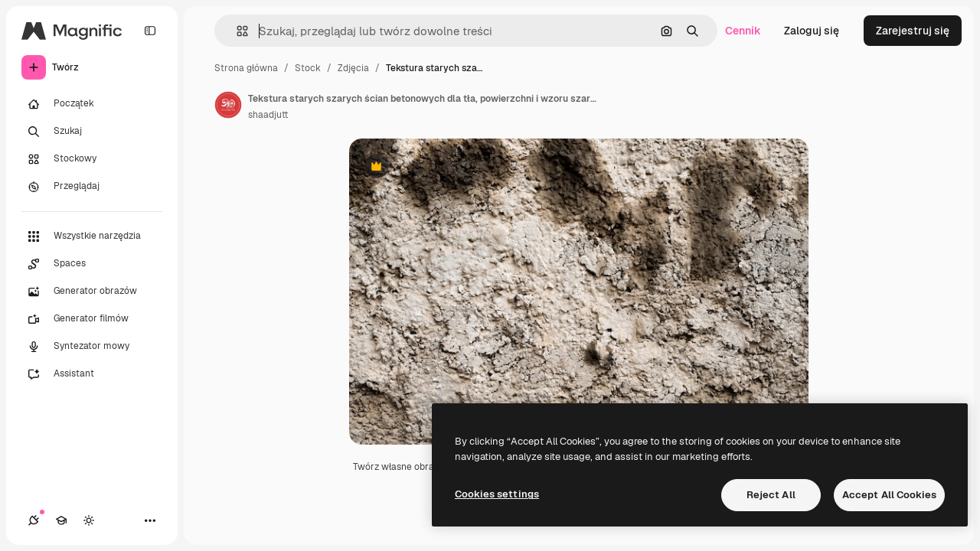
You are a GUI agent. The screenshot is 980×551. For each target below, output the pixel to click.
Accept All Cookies (889, 495)
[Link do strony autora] (228, 105)
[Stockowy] (92, 159)
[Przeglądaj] (92, 187)
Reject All (771, 495)
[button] (236, 31)
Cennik (743, 31)
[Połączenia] (34, 520)
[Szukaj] (92, 132)
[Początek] (92, 104)
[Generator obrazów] (92, 292)
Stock (308, 68)
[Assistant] (92, 374)
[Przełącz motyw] (89, 520)
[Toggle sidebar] (150, 31)
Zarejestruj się (913, 31)
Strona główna (246, 68)
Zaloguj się (812, 31)
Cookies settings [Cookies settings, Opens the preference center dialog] (497, 494)
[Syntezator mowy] (92, 347)
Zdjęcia (353, 68)
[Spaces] (92, 264)
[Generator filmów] (92, 319)
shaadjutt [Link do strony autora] (268, 115)
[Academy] (61, 520)
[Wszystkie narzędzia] (92, 236)
